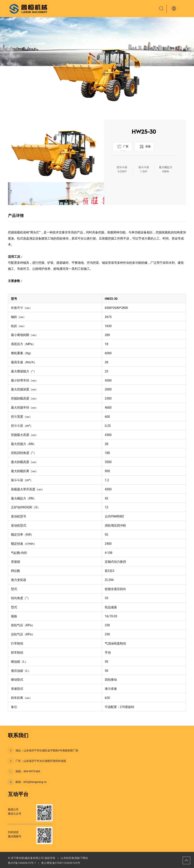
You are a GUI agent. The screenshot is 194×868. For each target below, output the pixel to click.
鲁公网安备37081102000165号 (61, 863)
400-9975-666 (32, 771)
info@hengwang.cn (35, 782)
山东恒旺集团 (69, 858)
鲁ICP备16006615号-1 (22, 863)
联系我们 (18, 735)
